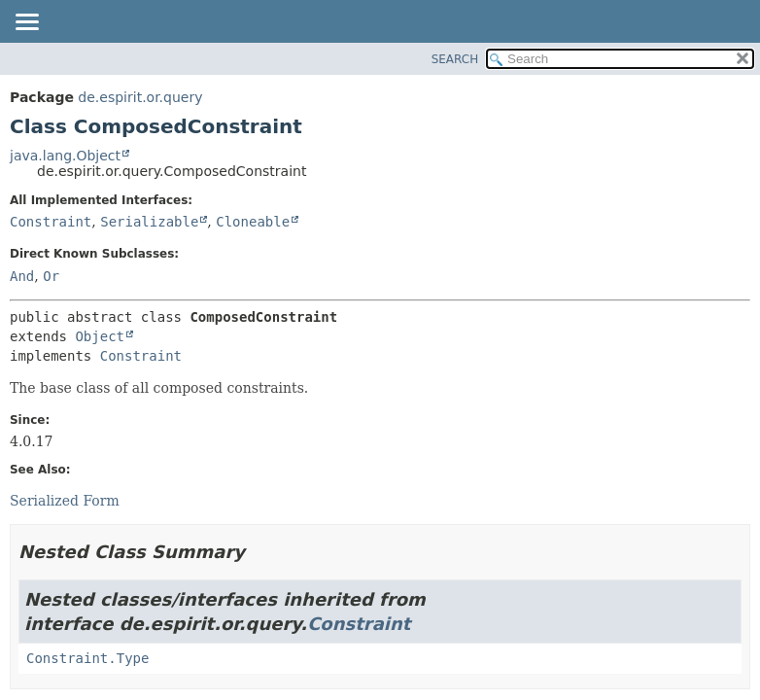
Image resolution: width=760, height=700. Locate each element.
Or (51, 276)
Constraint (51, 222)
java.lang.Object (65, 156)
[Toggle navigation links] (26, 23)
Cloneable (253, 222)
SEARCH (455, 59)
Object (100, 336)
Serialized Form (65, 501)
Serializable (149, 222)
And (22, 276)
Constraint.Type (87, 658)
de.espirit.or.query (140, 97)
